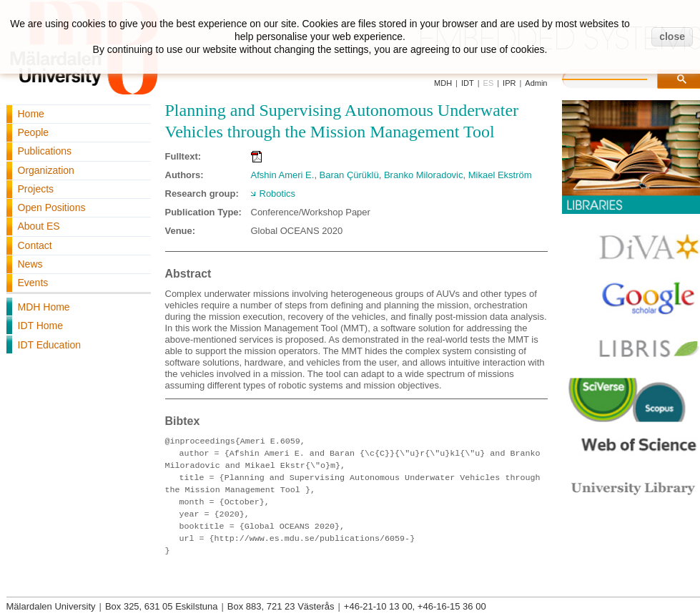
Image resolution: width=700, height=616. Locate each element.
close (672, 36)
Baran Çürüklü (349, 175)
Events (33, 283)
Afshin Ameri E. (283, 175)
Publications (45, 151)
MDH (443, 83)
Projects (36, 189)
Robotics (278, 194)
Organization (46, 170)
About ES (39, 226)
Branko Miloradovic (424, 175)
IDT (468, 83)
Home (31, 114)
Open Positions (52, 207)
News (30, 264)
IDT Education (49, 345)
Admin (536, 83)
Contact (35, 245)
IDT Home (41, 326)
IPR (509, 83)
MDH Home (44, 307)
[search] (619, 77)
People (34, 132)
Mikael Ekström (500, 175)
